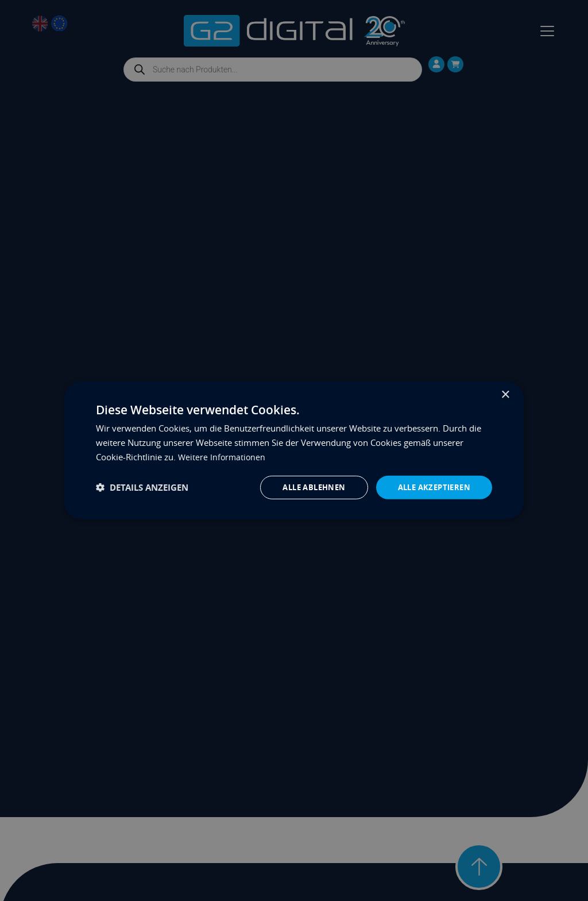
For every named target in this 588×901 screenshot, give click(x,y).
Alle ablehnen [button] (305, 487)
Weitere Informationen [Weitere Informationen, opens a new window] (223, 456)
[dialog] (294, 450)
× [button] (505, 394)
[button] (142, 488)
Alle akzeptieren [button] (431, 487)
